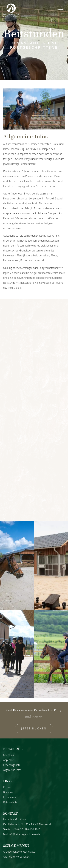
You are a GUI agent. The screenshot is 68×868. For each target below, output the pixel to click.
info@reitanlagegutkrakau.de (24, 834)
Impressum (9, 797)
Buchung (8, 792)
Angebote (8, 760)
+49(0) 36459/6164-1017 (26, 829)
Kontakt (7, 787)
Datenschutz (10, 802)
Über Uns (8, 755)
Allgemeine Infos (12, 770)
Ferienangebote (12, 765)
